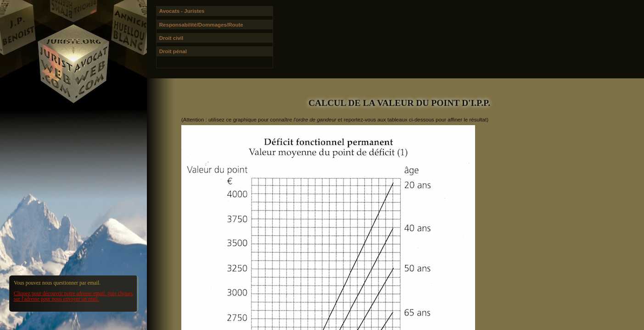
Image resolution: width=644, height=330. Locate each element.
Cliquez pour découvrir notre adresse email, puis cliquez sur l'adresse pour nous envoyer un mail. (73, 296)
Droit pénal (173, 51)
